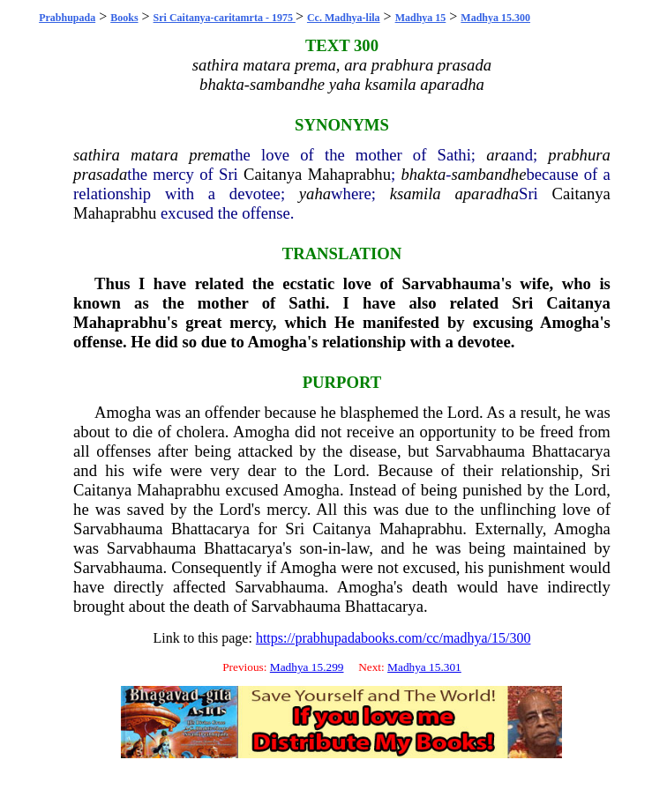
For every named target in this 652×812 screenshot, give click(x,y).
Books (124, 18)
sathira (97, 155)
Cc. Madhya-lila (344, 18)
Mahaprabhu (349, 174)
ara (498, 155)
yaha (315, 194)
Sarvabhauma (481, 451)
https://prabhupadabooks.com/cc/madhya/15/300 (393, 638)
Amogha (123, 412)
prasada (100, 174)
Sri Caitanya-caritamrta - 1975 (225, 18)
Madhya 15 (421, 18)
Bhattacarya (571, 451)
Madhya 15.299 (307, 667)
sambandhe (488, 174)
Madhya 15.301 (424, 667)
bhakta (423, 174)
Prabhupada (67, 18)
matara (154, 155)
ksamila (416, 194)
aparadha (487, 194)
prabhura (579, 155)
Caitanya (273, 174)
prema (210, 155)
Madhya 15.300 (495, 18)
